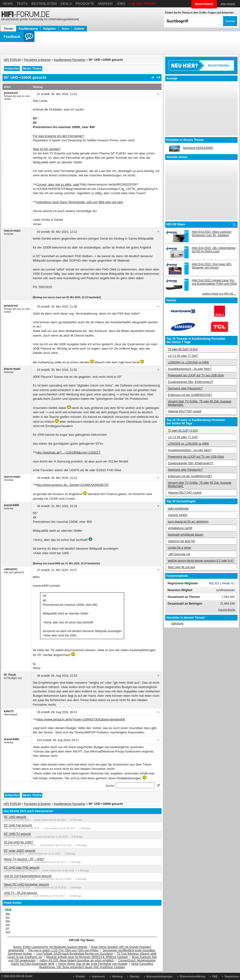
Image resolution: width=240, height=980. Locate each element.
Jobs (121, 4)
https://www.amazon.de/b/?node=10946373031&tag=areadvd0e (81, 719)
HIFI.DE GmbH (24, 976)
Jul (7, 928)
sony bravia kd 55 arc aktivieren (188, 522)
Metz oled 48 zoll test (181, 567)
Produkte (85, 4)
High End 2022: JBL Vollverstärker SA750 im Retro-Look (214, 250)
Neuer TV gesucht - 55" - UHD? (24, 859)
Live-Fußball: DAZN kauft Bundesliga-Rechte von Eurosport (74, 954)
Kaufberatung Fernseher (70, 60)
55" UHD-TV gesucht (17, 834)
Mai (8, 921)
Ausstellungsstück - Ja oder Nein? (190, 369)
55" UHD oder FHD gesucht (22, 868)
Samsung (177, 623)
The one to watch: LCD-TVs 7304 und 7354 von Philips (63, 950)
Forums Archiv (227, 610)
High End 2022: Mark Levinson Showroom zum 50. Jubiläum (212, 234)
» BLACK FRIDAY (143, 4)
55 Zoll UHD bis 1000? (18, 842)
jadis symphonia (178, 509)
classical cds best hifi (181, 541)
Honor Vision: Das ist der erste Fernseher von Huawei (93, 964)
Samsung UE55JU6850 (198, 148)
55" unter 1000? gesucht (20, 851)
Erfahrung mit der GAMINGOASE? (190, 395)
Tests (22, 4)
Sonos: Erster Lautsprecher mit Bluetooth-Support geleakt (50, 947)
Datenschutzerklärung (193, 977)
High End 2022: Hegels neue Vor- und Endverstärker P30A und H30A (214, 282)
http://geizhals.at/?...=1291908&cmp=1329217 (68, 452)
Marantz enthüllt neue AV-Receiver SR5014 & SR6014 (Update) (87, 957)
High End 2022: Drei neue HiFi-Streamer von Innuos (212, 266)
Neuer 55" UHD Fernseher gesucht (26, 884)
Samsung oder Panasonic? (185, 388)
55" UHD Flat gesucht (18, 825)
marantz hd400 (177, 515)
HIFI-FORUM (12, 60)
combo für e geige (179, 548)
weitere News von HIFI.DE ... (219, 294)
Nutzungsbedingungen (160, 977)
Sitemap (135, 977)
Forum (9, 29)
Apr (8, 917)
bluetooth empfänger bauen (186, 535)
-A (153, 77)
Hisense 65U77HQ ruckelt (185, 411)
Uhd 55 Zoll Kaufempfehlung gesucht (28, 876)
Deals (66, 4)
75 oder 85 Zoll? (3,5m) (183, 349)
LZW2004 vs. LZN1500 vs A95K (188, 362)
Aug (8, 932)
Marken (105, 4)
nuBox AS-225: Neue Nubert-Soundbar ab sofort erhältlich (77, 960)
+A (158, 77)
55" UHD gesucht (15, 817)
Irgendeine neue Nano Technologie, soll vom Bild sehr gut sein (80, 202)
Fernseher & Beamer (37, 60)
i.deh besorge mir (179, 554)
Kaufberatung (28, 29)
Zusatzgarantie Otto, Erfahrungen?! (191, 382)
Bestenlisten (44, 4)
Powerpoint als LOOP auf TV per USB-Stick (196, 375)
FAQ (215, 977)
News (8, 4)
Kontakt (80, 977)
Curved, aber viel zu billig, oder (58, 184)
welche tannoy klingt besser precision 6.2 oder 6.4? (201, 561)
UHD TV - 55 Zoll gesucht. (21, 893)
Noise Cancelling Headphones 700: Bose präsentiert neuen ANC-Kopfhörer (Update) (96, 966)
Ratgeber (49, 29)
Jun (8, 925)
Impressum (98, 977)
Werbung (117, 977)
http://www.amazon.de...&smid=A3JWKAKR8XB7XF (73, 485)
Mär (8, 914)
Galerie (79, 29)
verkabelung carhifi (180, 528)
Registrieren (232, 977)
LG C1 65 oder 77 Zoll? (183, 356)
